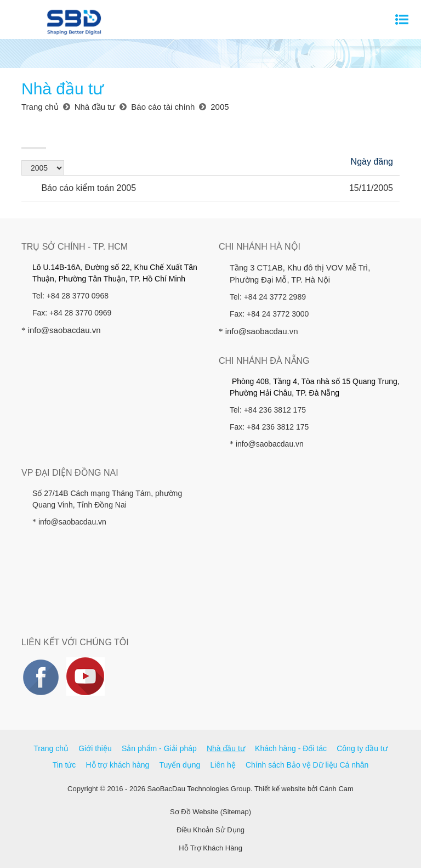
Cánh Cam (337, 789)
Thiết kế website (280, 789)
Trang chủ (51, 748)
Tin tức (64, 765)
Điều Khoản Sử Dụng (210, 830)
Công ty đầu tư (362, 748)
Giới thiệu (95, 748)
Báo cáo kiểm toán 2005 (82, 188)
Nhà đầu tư (226, 748)
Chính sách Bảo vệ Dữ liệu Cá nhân (307, 765)
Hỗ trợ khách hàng (118, 765)
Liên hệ (223, 765)
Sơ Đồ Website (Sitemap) (210, 812)
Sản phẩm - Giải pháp (159, 748)
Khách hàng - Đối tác (291, 748)
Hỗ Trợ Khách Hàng (210, 848)
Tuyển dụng (180, 765)
